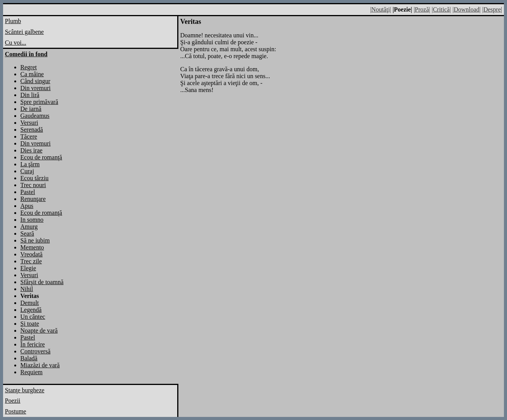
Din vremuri (36, 88)
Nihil (27, 289)
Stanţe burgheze (25, 390)
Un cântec (33, 317)
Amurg (29, 227)
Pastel (28, 192)
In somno (32, 220)
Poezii (13, 401)
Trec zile (31, 261)
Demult (30, 303)
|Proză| (422, 9)
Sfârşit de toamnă (42, 282)
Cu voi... (16, 43)
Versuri (29, 123)
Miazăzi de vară (40, 365)
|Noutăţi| (381, 9)
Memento (32, 247)
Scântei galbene (24, 32)
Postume (16, 411)
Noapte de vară (39, 330)
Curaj (27, 171)
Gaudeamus (35, 116)
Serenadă (32, 130)
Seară (27, 233)
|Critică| (441, 9)
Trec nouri (33, 185)
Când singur (35, 81)
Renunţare (33, 199)
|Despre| (492, 9)
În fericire (33, 344)
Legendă (31, 310)
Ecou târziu (34, 178)
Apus (27, 206)
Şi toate (30, 324)
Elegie (28, 268)
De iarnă (31, 109)
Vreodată (32, 254)
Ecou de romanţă (41, 157)
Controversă (35, 351)
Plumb (13, 21)
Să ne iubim (35, 240)
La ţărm (30, 164)
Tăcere (29, 136)
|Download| (466, 9)
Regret (29, 67)
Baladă (29, 358)
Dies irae (31, 150)
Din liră (30, 95)
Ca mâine (32, 74)
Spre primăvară (39, 102)
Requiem (32, 372)
